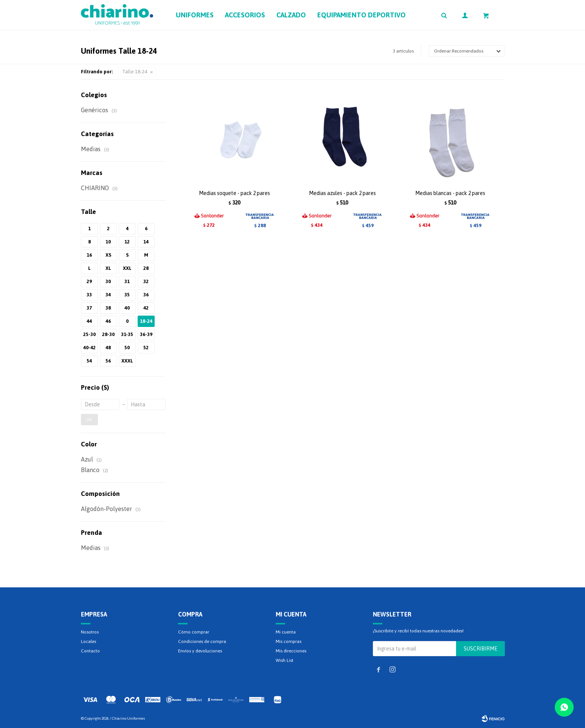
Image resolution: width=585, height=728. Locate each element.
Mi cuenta (286, 632)
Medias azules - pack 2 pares (342, 193)
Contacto (90, 651)
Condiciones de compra (202, 641)
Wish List (285, 660)
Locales (88, 641)
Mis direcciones (291, 651)
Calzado (291, 15)
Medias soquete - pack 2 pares (234, 193)
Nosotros (90, 632)
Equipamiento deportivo (362, 15)
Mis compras (289, 641)
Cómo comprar (194, 632)
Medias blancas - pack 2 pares (450, 193)
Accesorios (245, 15)
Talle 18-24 (135, 72)
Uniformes (195, 15)
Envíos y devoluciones (200, 651)
